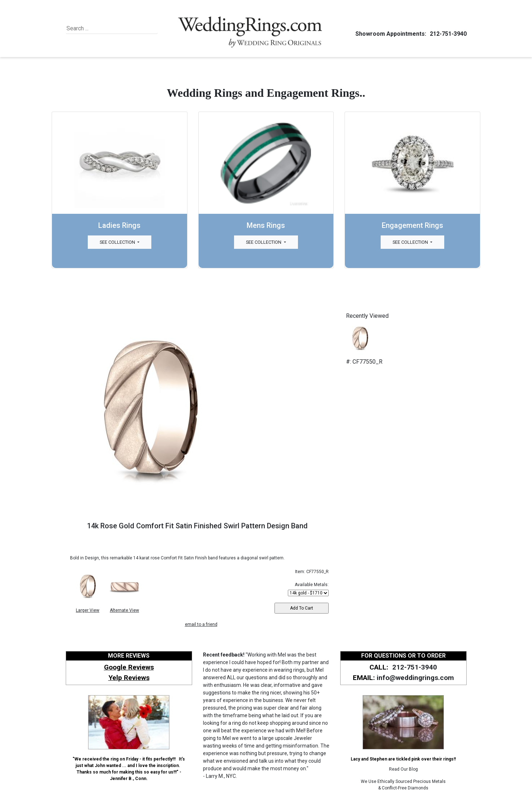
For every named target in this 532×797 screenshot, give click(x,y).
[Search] (100, 29)
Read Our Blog (403, 769)
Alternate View (124, 610)
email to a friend (201, 624)
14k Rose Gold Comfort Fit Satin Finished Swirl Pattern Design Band (197, 526)
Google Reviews (129, 667)
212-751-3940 (447, 34)
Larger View (88, 610)
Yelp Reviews (129, 678)
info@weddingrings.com (415, 678)
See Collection (118, 242)
